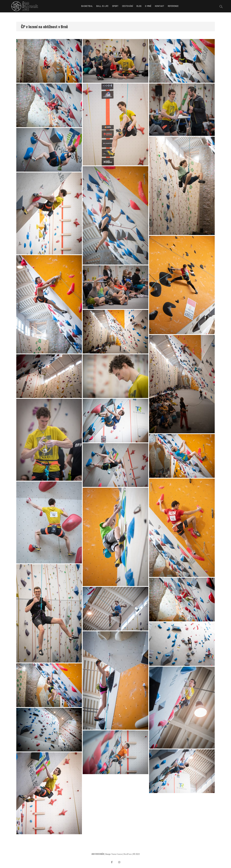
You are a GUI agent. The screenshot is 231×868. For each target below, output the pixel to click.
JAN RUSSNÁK (98, 854)
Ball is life (102, 6)
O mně (148, 6)
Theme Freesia (117, 854)
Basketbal (87, 6)
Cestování (128, 6)
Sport (115, 6)
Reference (173, 6)
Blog (139, 6)
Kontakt (160, 6)
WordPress (128, 854)
